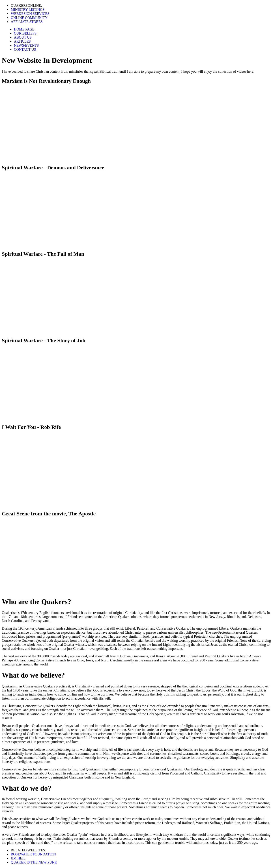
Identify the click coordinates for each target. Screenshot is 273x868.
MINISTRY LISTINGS (28, 10)
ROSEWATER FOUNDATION (33, 854)
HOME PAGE (24, 29)
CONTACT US (25, 49)
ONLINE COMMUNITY (29, 18)
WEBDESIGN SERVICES (30, 14)
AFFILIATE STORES (27, 22)
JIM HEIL (18, 858)
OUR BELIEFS (25, 33)
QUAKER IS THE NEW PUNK (34, 862)
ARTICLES (22, 41)
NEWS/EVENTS (26, 45)
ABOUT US (23, 37)
